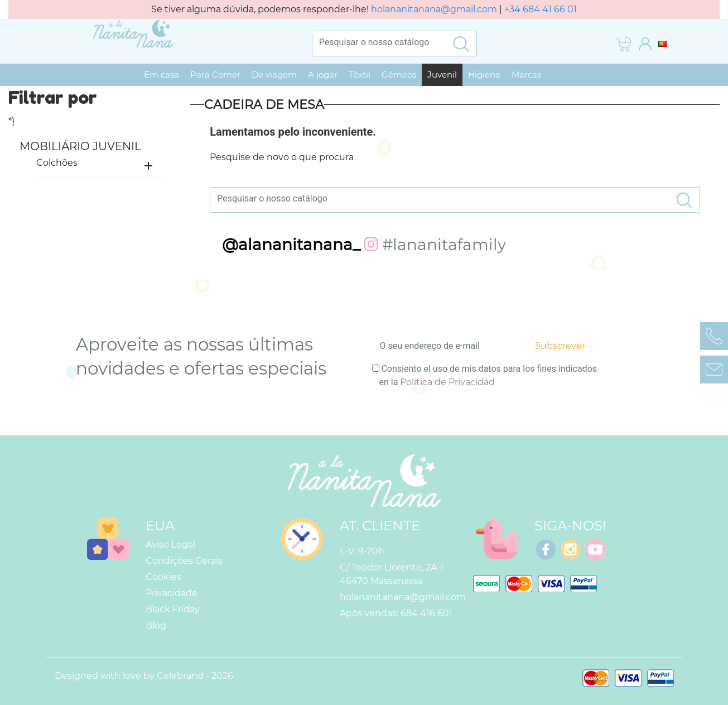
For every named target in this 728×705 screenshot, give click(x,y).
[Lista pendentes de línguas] (663, 43)
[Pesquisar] (379, 42)
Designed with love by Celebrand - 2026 (144, 676)
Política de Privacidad (447, 382)
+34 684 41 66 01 (541, 9)
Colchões (57, 163)
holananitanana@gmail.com (434, 9)
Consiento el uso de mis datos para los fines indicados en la (488, 375)
